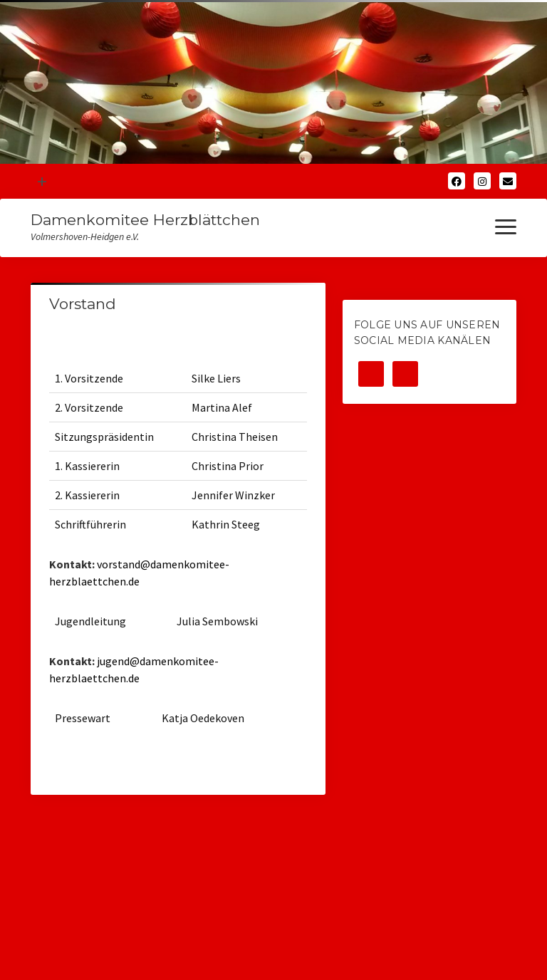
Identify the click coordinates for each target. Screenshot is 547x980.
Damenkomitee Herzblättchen (145, 220)
